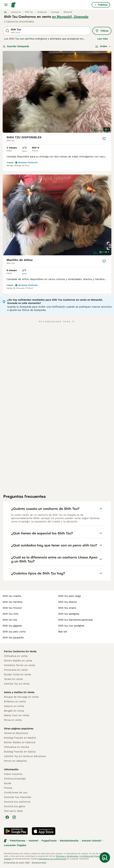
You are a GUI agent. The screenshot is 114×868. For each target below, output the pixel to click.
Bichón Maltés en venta (18, 661)
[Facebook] (7, 817)
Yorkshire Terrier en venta (19, 665)
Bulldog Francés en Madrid (20, 738)
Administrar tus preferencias (52, 859)
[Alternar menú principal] (6, 5)
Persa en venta (13, 720)
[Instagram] (14, 817)
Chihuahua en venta (16, 656)
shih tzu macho (12, 596)
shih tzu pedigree (69, 614)
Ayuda (7, 783)
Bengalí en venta (14, 711)
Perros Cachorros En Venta (20, 651)
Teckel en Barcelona (16, 733)
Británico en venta (15, 702)
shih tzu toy (10, 620)
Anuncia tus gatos (15, 806)
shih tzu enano (67, 608)
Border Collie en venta (17, 674)
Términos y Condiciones (67, 856)
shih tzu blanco (68, 602)
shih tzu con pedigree (71, 626)
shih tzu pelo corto (14, 632)
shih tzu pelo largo (70, 596)
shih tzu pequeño (13, 638)
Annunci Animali (91, 841)
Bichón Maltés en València (20, 742)
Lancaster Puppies (15, 845)
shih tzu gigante (12, 626)
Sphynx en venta (14, 706)
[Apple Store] (44, 831)
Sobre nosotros (13, 774)
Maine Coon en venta (17, 715)
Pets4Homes (18, 841)
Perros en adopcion (15, 761)
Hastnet (33, 841)
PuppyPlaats (49, 841)
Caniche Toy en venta (17, 684)
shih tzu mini (11, 614)
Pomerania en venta (16, 670)
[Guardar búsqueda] (105, 857)
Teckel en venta (13, 679)
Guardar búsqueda (16, 46)
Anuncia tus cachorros (17, 802)
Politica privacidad (15, 779)
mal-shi (63, 632)
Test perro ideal (13, 811)
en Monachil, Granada (70, 17)
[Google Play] (16, 831)
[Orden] (103, 46)
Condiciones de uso (16, 793)
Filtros (102, 31)
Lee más (103, 39)
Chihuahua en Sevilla (16, 747)
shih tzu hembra (13, 602)
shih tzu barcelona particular (76, 620)
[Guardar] (104, 139)
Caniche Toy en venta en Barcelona (25, 756)
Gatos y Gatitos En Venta (19, 692)
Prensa (8, 788)
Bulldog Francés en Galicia (20, 752)
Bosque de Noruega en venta (21, 697)
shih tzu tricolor (12, 608)
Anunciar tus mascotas (18, 797)
